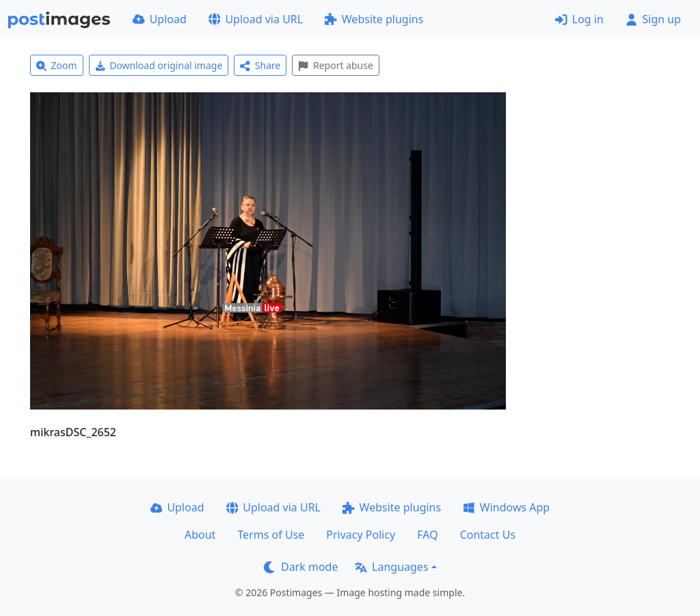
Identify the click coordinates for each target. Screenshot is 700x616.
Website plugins (374, 19)
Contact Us (488, 535)
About (200, 535)
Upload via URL (256, 19)
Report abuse (335, 65)
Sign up (653, 19)
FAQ (427, 535)
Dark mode (301, 567)
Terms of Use (271, 535)
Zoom (57, 65)
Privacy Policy (361, 535)
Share (260, 65)
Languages (391, 567)
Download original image (159, 65)
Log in (579, 19)
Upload (160, 19)
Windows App (506, 507)
